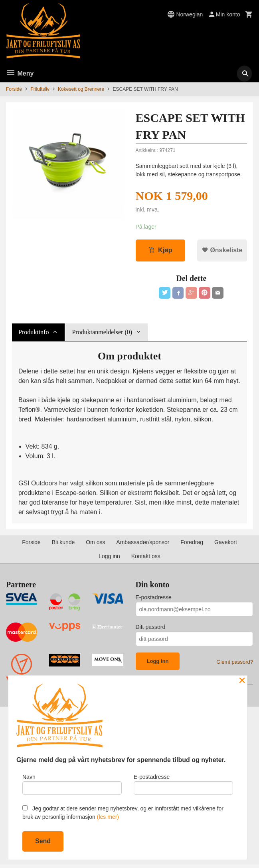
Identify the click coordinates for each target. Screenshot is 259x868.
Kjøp (160, 250)
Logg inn (109, 558)
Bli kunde (63, 544)
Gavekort (226, 544)
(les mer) (108, 817)
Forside (14, 89)
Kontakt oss (146, 558)
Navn (72, 783)
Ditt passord (151, 629)
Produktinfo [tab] (34, 334)
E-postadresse (154, 599)
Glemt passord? (235, 663)
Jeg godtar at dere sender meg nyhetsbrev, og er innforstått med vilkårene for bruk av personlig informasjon (123, 813)
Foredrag (192, 544)
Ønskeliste (222, 250)
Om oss (95, 544)
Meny (20, 73)
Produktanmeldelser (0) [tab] (102, 334)
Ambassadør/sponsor (143, 544)
